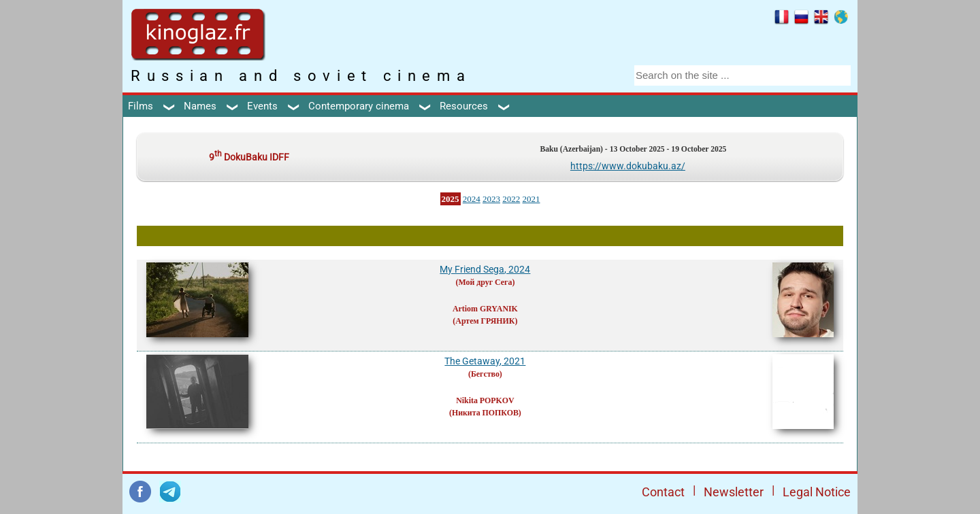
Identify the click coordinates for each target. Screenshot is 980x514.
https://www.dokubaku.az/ (628, 166)
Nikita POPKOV (485, 400)
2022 (511, 199)
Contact (663, 492)
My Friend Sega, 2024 (485, 269)
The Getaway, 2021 (485, 361)
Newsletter (734, 492)
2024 (472, 199)
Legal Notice (817, 492)
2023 (491, 199)
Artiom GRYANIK (485, 309)
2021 (532, 199)
